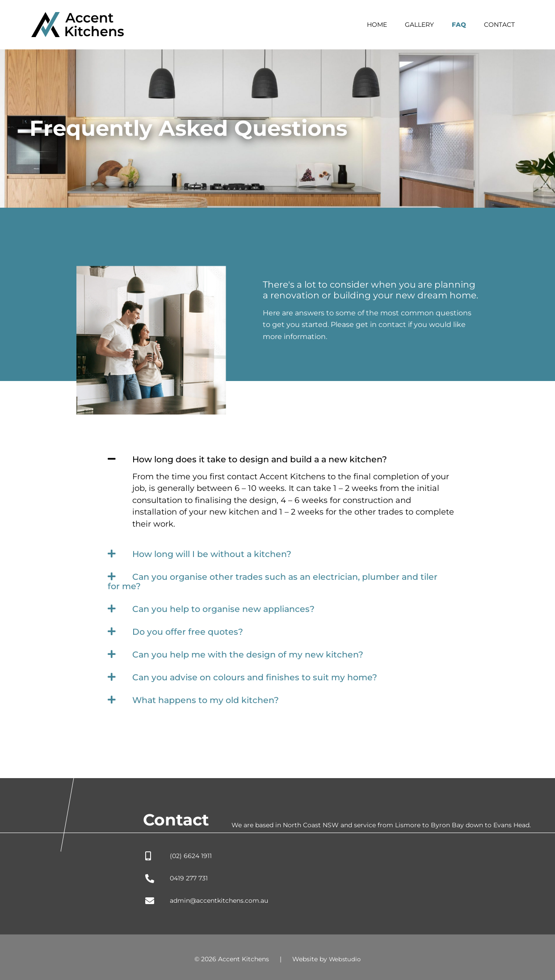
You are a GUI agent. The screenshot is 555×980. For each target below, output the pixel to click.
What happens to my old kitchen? (209, 696)
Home (396, 25)
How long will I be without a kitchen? (217, 553)
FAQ (467, 25)
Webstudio (345, 955)
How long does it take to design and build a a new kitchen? (267, 459)
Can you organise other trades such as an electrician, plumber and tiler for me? (270, 580)
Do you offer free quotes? (189, 629)
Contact (502, 25)
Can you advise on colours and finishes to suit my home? (261, 674)
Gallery (433, 25)
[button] (277, 459)
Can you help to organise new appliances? (228, 607)
